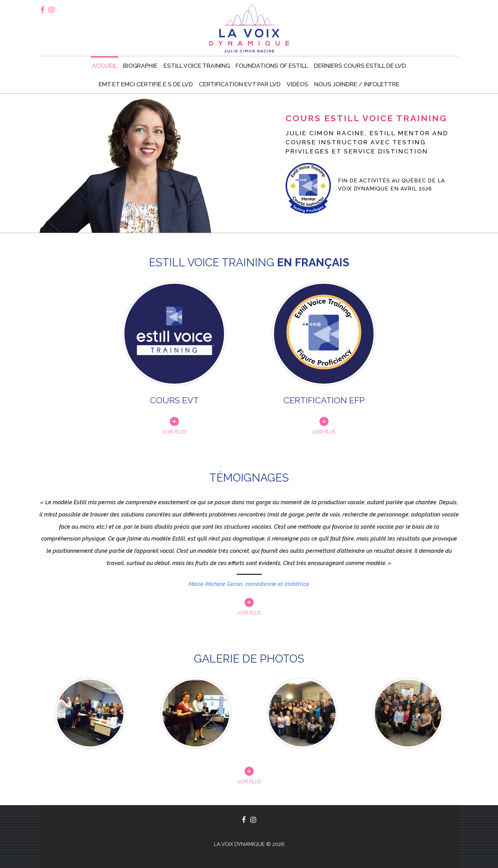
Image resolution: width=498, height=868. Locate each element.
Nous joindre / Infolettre (357, 84)
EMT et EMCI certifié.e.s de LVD (146, 84)
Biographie (140, 66)
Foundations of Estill (272, 66)
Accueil (104, 66)
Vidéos (297, 84)
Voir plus (249, 613)
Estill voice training (197, 66)
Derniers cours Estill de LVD (360, 66)
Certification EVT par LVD (240, 84)
